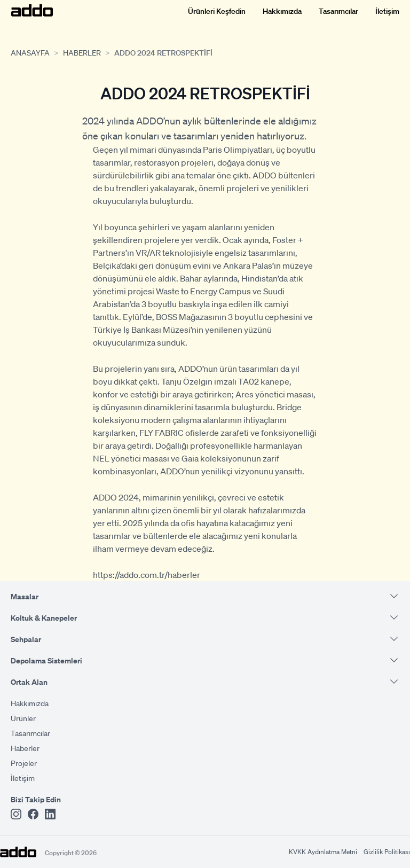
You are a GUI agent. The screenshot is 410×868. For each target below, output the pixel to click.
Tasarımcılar (338, 11)
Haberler (82, 52)
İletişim (387, 11)
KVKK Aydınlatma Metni (323, 852)
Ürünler (23, 718)
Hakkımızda (282, 11)
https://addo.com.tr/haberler (147, 574)
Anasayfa (30, 52)
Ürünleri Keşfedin (217, 11)
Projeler (24, 763)
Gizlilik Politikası (387, 852)
